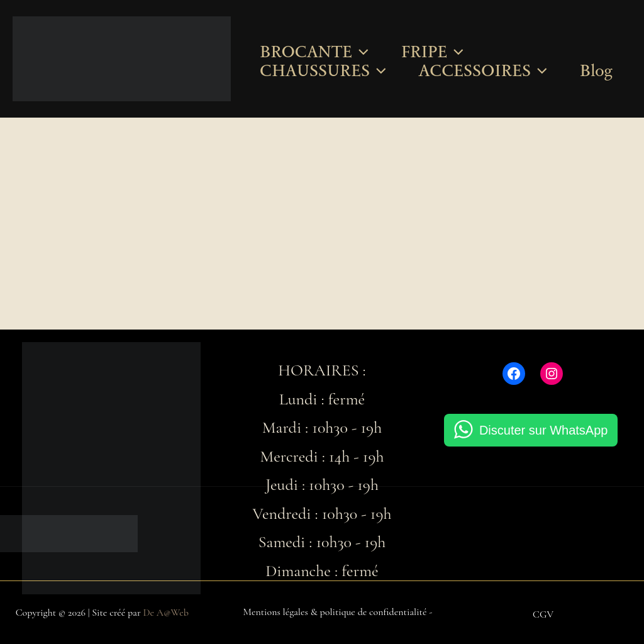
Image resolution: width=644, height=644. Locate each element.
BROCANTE (314, 52)
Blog (596, 70)
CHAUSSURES (323, 70)
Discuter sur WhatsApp (544, 430)
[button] (360, 52)
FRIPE (432, 52)
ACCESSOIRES (483, 70)
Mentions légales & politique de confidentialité (335, 612)
